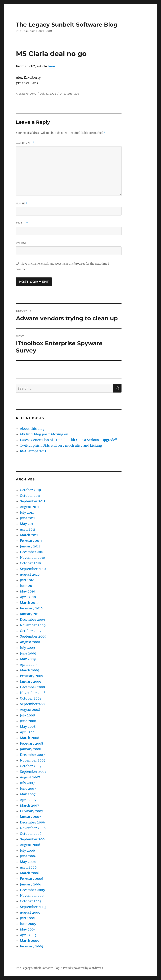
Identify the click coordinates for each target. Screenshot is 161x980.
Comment (25, 143)
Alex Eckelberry (26, 94)
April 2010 (28, 597)
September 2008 (33, 704)
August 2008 (30, 710)
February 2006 (32, 879)
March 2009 (30, 670)
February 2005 (32, 946)
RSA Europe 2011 (33, 451)
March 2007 (29, 805)
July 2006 (28, 850)
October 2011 (30, 496)
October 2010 (30, 563)
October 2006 (31, 834)
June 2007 (28, 788)
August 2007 (30, 777)
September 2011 (33, 501)
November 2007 (33, 760)
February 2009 (32, 676)
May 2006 (28, 862)
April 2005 (28, 935)
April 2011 (28, 529)
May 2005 (28, 929)
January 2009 (31, 681)
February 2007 (31, 811)
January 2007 (30, 817)
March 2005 (30, 941)
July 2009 (28, 648)
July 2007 (27, 783)
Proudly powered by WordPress (83, 968)
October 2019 (31, 490)
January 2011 (30, 546)
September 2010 (33, 569)
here (51, 66)
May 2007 (28, 794)
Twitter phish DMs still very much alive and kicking (61, 445)
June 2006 (28, 856)
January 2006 (31, 884)
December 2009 (33, 619)
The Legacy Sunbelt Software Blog (67, 25)
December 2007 (32, 755)
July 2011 (27, 512)
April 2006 (28, 867)
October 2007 (31, 766)
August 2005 (30, 912)
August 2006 (30, 845)
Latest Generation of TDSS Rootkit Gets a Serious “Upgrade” (69, 440)
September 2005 (33, 907)
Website (23, 243)
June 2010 (28, 586)
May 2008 (28, 726)
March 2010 (29, 603)
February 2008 (32, 743)
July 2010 (27, 580)
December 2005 (32, 890)
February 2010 (31, 608)
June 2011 (27, 518)
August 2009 (30, 642)
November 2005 (33, 895)
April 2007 (28, 800)
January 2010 (30, 614)
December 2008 (32, 687)
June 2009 (28, 653)
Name (22, 204)
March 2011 (29, 535)
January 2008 (31, 749)
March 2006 (30, 873)
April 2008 (28, 732)
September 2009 (33, 636)
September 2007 (33, 772)
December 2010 (32, 552)
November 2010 (32, 557)
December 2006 (33, 822)
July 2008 (27, 715)
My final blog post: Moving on (44, 434)
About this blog (32, 429)
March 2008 (30, 738)
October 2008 (31, 698)
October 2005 (31, 901)
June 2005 (28, 924)
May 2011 (27, 524)
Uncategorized (69, 94)
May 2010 (28, 591)
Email (22, 223)
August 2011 (29, 507)
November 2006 (33, 828)
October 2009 (31, 631)
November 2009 (33, 625)
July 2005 (27, 918)
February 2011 (31, 541)
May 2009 (28, 659)
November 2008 (33, 693)
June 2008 (28, 721)
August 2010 (30, 574)
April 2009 (28, 665)
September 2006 (33, 839)
